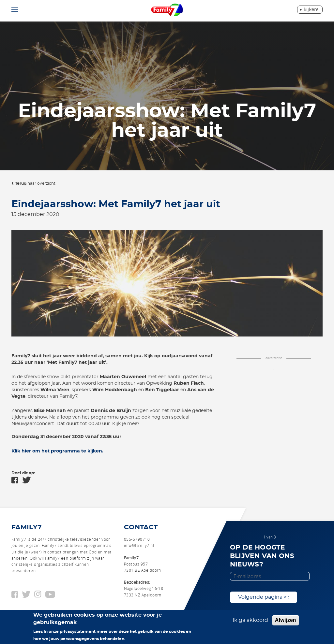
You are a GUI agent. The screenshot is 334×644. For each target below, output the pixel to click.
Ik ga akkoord (250, 623)
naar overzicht (35, 183)
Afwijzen (286, 623)
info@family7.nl (139, 545)
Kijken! (311, 10)
